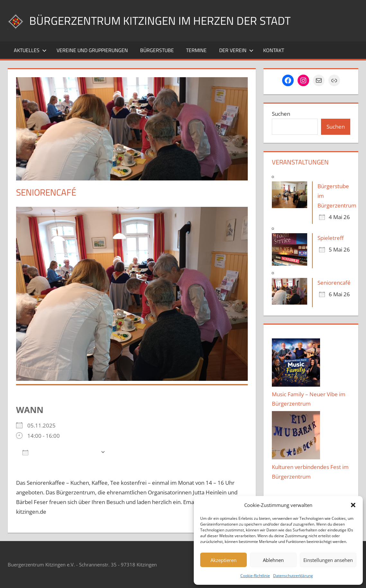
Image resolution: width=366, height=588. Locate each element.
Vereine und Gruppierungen (92, 50)
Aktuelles (30, 50)
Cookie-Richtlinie (255, 576)
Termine (196, 50)
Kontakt (274, 50)
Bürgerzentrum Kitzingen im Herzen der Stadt (162, 20)
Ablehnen (273, 560)
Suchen (281, 114)
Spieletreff (330, 238)
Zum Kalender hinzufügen (60, 452)
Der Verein (236, 50)
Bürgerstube (157, 50)
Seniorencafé (334, 283)
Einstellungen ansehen (328, 560)
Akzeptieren (223, 560)
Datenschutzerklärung (293, 576)
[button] (353, 505)
